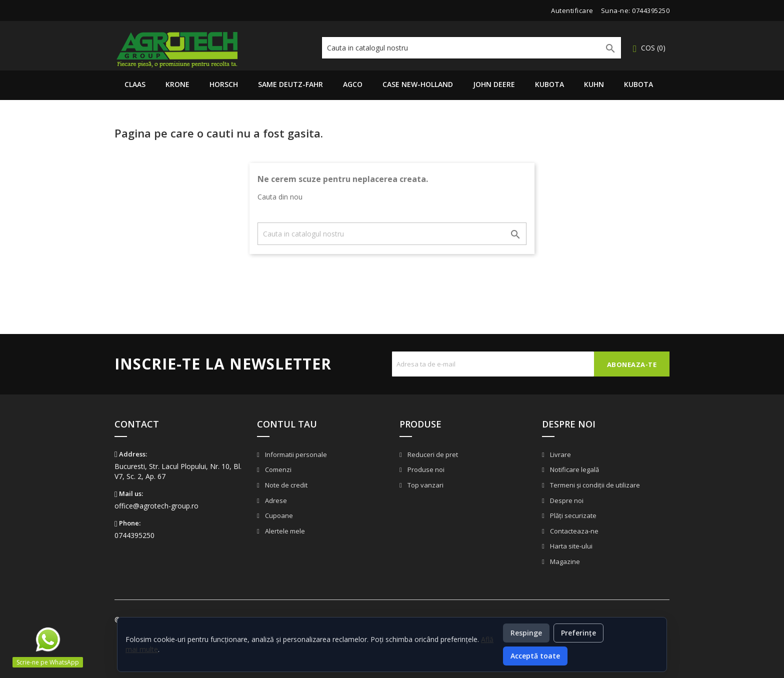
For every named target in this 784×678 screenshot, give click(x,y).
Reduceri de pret (432, 454)
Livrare (560, 454)
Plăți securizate (572, 515)
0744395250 (651, 10)
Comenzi (277, 469)
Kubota (549, 84)
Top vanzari (425, 485)
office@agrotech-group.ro (156, 506)
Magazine (564, 561)
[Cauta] (471, 48)
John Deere (494, 84)
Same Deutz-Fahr (290, 84)
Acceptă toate (535, 656)
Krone (177, 84)
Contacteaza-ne (573, 531)
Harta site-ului (570, 546)
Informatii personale (295, 454)
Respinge (526, 633)
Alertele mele (284, 531)
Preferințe (578, 633)
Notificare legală (574, 469)
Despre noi (566, 500)
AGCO (353, 84)
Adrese (275, 500)
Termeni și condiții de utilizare (594, 485)
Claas (135, 84)
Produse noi (425, 469)
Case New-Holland (418, 84)
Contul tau (287, 424)
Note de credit (285, 485)
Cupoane (278, 515)
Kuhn (594, 84)
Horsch (224, 84)
